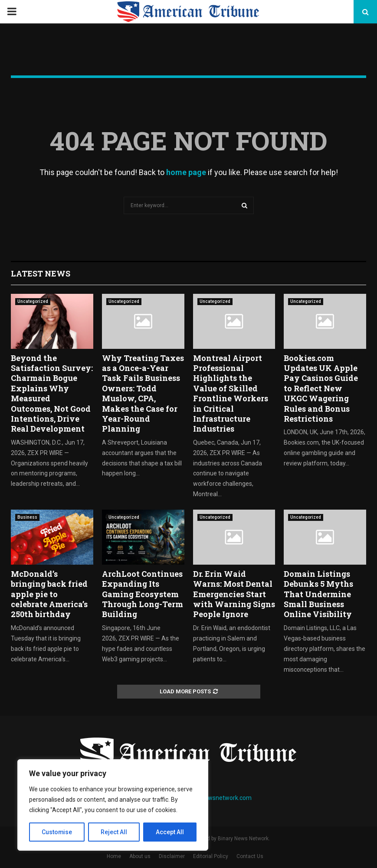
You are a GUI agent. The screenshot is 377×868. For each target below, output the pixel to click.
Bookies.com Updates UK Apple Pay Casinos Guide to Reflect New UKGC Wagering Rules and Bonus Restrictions (321, 388)
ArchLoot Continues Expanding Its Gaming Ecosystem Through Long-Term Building (143, 594)
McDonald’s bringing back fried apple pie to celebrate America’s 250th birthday (49, 594)
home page (186, 172)
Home (114, 856)
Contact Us (250, 856)
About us (140, 856)
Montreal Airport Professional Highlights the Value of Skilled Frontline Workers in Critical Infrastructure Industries (231, 393)
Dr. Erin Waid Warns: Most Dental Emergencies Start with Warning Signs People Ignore (234, 594)
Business (27, 517)
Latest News (41, 273)
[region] (113, 805)
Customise (57, 832)
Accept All (170, 832)
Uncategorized (33, 301)
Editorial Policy (211, 856)
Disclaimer (172, 856)
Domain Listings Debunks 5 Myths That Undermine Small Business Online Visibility (318, 594)
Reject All (114, 832)
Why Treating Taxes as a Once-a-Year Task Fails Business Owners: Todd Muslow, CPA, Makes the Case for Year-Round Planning (143, 393)
